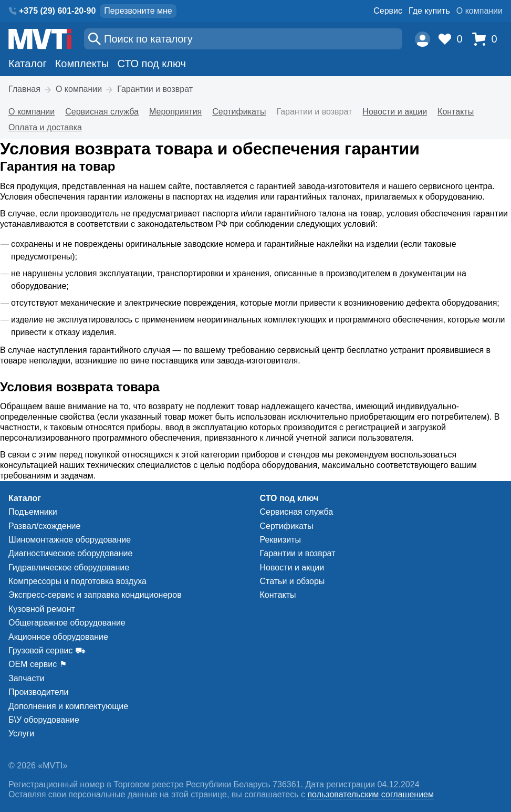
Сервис (388, 11)
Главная (24, 89)
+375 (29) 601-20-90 (57, 11)
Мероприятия (175, 112)
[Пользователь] (423, 39)
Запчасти (27, 678)
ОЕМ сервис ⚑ (38, 664)
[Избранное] (453, 39)
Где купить (429, 11)
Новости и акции (395, 112)
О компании (479, 11)
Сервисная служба (102, 112)
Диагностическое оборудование (70, 553)
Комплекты (82, 64)
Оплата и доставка (45, 127)
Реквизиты (280, 540)
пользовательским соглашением (371, 794)
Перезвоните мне (138, 11)
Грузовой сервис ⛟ (47, 650)
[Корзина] (487, 39)
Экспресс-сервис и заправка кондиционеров (95, 595)
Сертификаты (239, 112)
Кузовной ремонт (42, 609)
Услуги (21, 733)
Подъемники (33, 512)
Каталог (28, 64)
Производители (39, 692)
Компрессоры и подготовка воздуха (77, 581)
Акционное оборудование (58, 637)
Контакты (456, 112)
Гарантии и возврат (155, 89)
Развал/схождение (44, 526)
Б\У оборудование (44, 720)
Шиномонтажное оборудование (70, 540)
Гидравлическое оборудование (69, 568)
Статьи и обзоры (293, 581)
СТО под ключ (152, 64)
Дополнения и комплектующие (68, 706)
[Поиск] (243, 39)
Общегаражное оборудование (67, 623)
